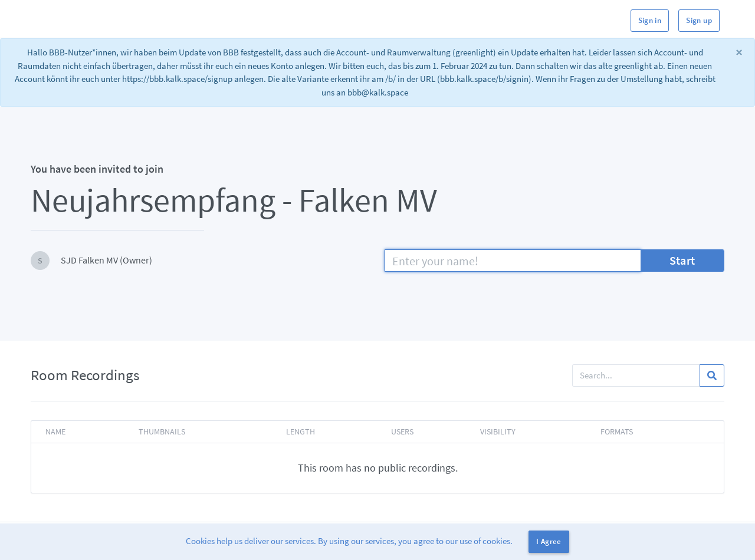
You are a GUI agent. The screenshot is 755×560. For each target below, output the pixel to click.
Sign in (650, 20)
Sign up (699, 20)
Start (682, 260)
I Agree (549, 541)
